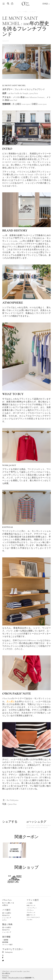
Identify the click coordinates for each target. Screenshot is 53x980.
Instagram (7, 952)
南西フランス (31, 915)
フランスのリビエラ (33, 917)
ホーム (19, 12)
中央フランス (31, 905)
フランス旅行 (33, 900)
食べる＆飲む (7, 913)
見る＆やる (6, 915)
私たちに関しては (8, 903)
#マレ (33, 827)
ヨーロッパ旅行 (7, 945)
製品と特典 (7, 924)
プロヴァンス (31, 913)
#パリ (37, 825)
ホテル (4, 920)
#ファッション (31, 825)
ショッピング (32, 12)
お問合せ (5, 905)
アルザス (29, 920)
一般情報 (5, 940)
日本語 (46, 4)
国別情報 (5, 942)
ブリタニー (30, 910)
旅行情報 (6, 937)
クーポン (11, 701)
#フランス (43, 825)
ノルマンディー (32, 908)
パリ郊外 (29, 903)
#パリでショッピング (41, 827)
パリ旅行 (25, 12)
